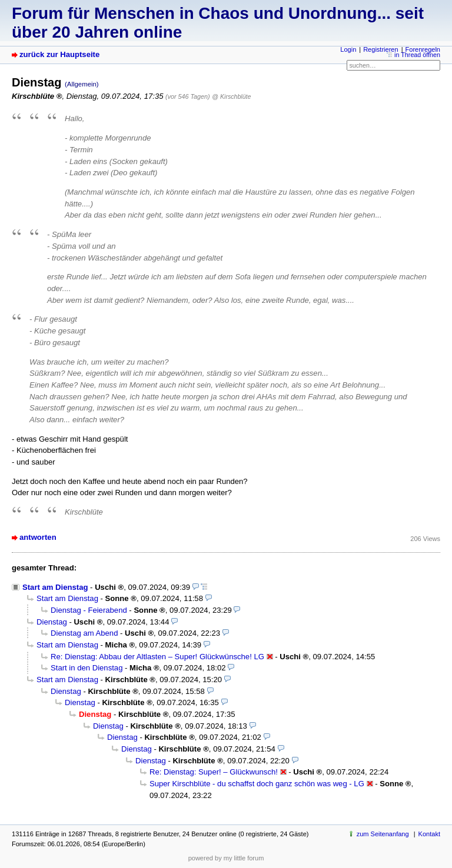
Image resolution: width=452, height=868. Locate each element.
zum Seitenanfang (383, 834)
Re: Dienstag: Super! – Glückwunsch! (214, 772)
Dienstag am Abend (84, 633)
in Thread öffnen (417, 55)
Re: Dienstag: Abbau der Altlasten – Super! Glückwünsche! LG (157, 657)
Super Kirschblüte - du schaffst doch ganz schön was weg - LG (257, 784)
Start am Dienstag (55, 587)
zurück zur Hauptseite (59, 54)
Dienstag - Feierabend (89, 610)
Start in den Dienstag (87, 668)
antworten (38, 537)
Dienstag (52, 622)
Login (348, 49)
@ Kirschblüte (231, 96)
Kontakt (429, 834)
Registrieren (380, 49)
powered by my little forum (226, 858)
